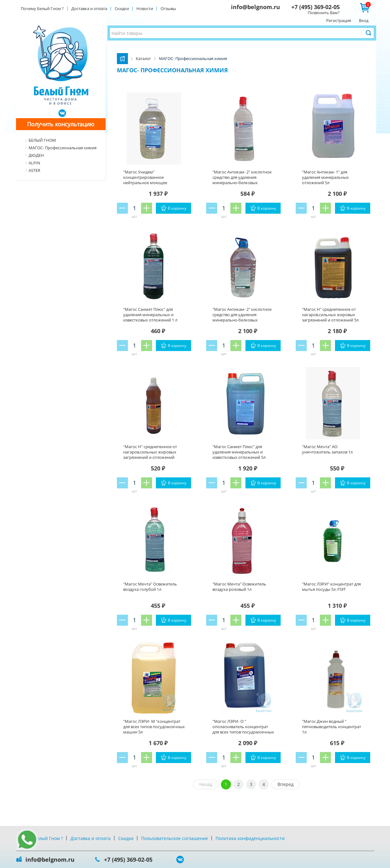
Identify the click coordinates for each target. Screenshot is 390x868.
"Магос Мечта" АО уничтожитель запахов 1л (327, 449)
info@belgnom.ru (255, 7)
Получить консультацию (61, 124)
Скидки (122, 8)
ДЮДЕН (36, 155)
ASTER (34, 170)
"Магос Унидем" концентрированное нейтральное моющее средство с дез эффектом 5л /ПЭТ (151, 183)
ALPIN (34, 163)
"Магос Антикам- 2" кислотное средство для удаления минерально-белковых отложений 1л (242, 180)
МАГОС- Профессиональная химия (63, 148)
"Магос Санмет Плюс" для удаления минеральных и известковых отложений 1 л (150, 315)
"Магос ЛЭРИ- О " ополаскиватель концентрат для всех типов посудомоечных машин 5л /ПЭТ (243, 729)
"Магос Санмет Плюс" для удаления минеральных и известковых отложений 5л (239, 452)
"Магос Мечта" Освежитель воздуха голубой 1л (150, 587)
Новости (145, 8)
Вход (364, 20)
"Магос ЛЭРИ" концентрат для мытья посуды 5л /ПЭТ (331, 587)
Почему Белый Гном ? (42, 8)
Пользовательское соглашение (175, 838)
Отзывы (168, 8)
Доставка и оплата (89, 8)
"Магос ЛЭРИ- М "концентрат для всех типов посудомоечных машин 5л (154, 727)
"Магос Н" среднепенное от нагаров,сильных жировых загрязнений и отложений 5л (330, 315)
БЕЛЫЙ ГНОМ (42, 140)
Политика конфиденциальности (250, 838)
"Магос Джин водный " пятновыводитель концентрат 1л (332, 727)
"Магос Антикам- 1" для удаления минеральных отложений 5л (325, 177)
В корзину (177, 208)
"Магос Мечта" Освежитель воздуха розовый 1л (239, 587)
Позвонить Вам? (324, 13)
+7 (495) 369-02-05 (316, 7)
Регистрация (339, 20)
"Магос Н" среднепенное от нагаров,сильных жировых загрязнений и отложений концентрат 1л (150, 455)
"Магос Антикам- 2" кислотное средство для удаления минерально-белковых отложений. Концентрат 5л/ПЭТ (243, 317)
